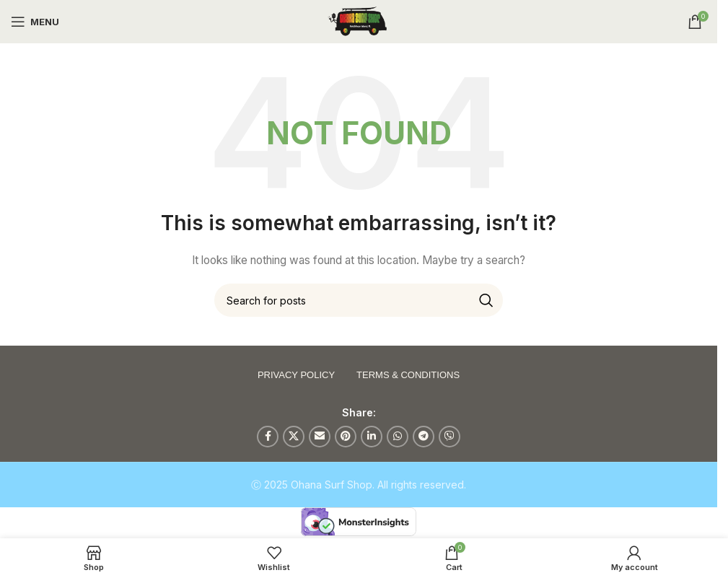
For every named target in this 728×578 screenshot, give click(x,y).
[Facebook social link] (268, 437)
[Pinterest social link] (346, 437)
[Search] (359, 300)
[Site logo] (359, 21)
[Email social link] (320, 437)
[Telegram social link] (424, 437)
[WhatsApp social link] (398, 437)
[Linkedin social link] (372, 437)
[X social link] (294, 437)
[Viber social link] (449, 437)
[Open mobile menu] (35, 22)
